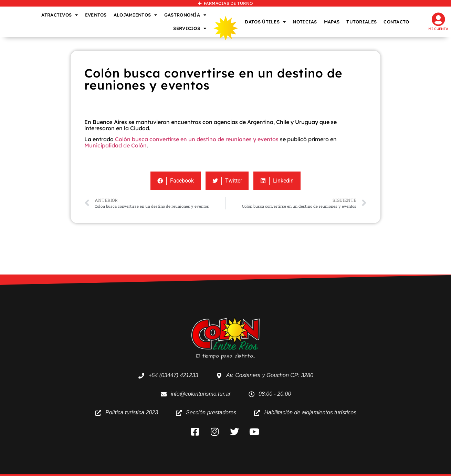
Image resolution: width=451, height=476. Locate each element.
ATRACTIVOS (60, 15)
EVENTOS (96, 15)
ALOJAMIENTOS (135, 15)
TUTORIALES (361, 22)
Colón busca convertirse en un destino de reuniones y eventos (197, 139)
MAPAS (332, 22)
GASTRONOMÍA (185, 15)
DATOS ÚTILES (265, 22)
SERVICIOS (190, 28)
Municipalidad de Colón (116, 145)
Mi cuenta (438, 29)
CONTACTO (396, 22)
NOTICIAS (305, 22)
